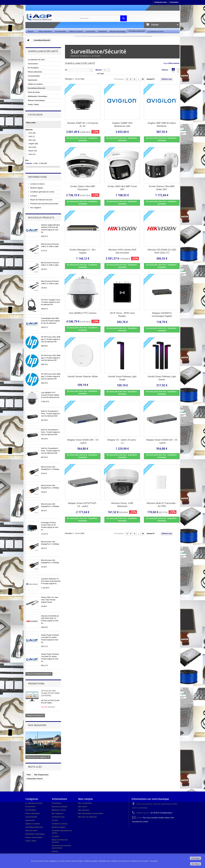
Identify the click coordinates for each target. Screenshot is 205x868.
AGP (32, 136)
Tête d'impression (41, 775)
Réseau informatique (118, 31)
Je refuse (196, 864)
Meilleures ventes (59, 810)
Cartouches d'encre (35, 779)
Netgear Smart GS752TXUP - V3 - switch (83, 505)
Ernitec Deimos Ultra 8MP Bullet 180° (162, 188)
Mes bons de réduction (88, 817)
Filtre (29, 775)
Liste (178, 70)
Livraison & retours (37, 184)
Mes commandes (85, 803)
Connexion (174, 2)
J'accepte (195, 858)
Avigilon (33, 144)
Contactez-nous (161, 2)
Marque (31, 32)
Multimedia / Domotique (38, 96)
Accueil (55, 820)
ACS (32, 133)
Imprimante (33, 80)
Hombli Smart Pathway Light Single (122, 378)
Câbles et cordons (76, 31)
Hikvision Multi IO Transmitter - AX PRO (162, 505)
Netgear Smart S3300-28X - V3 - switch (83, 441)
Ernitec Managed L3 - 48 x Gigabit (83, 251)
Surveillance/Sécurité (137, 31)
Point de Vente (34, 92)
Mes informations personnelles (91, 813)
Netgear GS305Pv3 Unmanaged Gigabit (162, 315)
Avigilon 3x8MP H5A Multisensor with (122, 125)
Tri (66, 70)
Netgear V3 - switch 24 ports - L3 (122, 441)
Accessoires (91, 31)
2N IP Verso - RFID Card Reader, (122, 315)
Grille (173, 70)
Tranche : (29, 163)
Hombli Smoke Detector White (83, 377)
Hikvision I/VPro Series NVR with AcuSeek (122, 251)
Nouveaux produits (41, 218)
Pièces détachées (45, 31)
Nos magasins (35, 208)
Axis (32, 147)
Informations (37, 177)
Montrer (99, 70)
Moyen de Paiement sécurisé (41, 200)
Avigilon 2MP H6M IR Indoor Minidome (162, 125)
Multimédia (103, 31)
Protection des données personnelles (44, 204)
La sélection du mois (156, 31)
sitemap (55, 851)
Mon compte (85, 799)
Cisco (32, 154)
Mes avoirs (83, 807)
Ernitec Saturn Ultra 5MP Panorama (83, 188)
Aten (32, 140)
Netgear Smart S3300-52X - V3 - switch (162, 441)
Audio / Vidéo (33, 104)
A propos (33, 196)
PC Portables (33, 68)
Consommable (60, 31)
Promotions (36, 684)
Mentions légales (36, 188)
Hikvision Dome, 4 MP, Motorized (122, 505)
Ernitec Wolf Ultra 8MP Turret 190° (122, 188)
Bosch (33, 151)
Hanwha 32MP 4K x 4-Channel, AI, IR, (83, 125)
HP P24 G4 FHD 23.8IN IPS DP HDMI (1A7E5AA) (50, 693)
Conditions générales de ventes (42, 192)
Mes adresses (84, 810)
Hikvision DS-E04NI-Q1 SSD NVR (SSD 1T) (162, 251)
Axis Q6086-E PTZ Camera (83, 313)
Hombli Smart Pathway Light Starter (162, 378)
